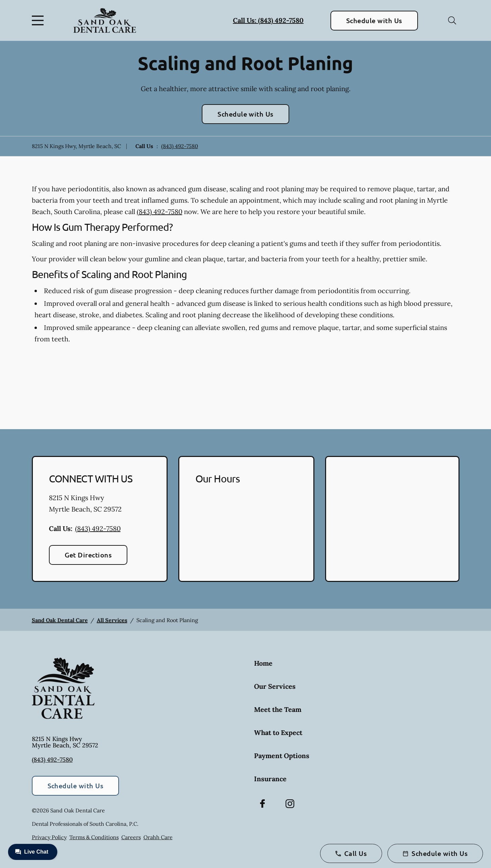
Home (263, 663)
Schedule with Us (374, 20)
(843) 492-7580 (180, 146)
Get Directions (88, 555)
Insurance (270, 779)
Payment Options (282, 756)
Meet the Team (278, 709)
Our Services (275, 686)
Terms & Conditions (94, 837)
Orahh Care (158, 837)
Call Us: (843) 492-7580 (268, 20)
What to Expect (278, 732)
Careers (131, 837)
